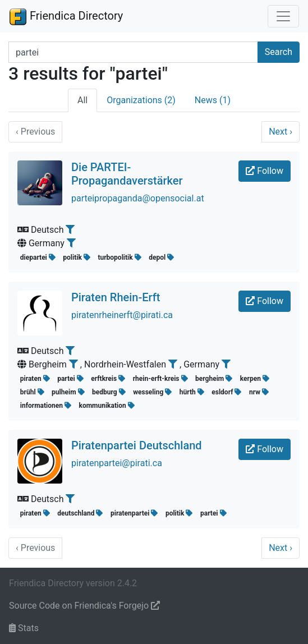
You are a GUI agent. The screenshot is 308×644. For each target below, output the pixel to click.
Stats (24, 628)
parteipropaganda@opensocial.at (138, 198)
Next (281, 132)
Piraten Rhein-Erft (116, 297)
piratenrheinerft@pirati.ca (122, 315)
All (82, 100)
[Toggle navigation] (283, 16)
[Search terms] (133, 52)
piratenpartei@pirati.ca (117, 463)
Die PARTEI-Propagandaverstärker (127, 174)
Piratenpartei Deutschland (137, 445)
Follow (265, 171)
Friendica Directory (66, 16)
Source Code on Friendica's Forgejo (84, 606)
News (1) (213, 100)
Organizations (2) (141, 100)
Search (279, 52)
